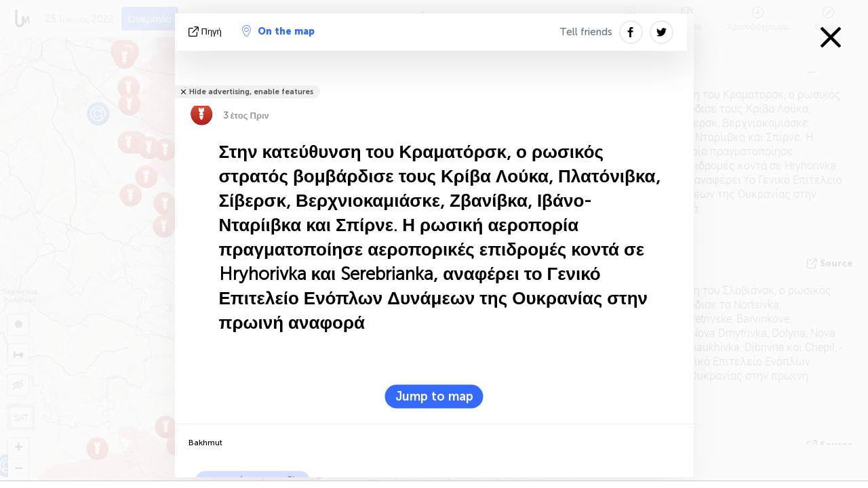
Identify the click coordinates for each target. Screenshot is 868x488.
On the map (278, 31)
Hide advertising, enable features (251, 92)
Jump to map (434, 396)
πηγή (206, 32)
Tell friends (586, 32)
